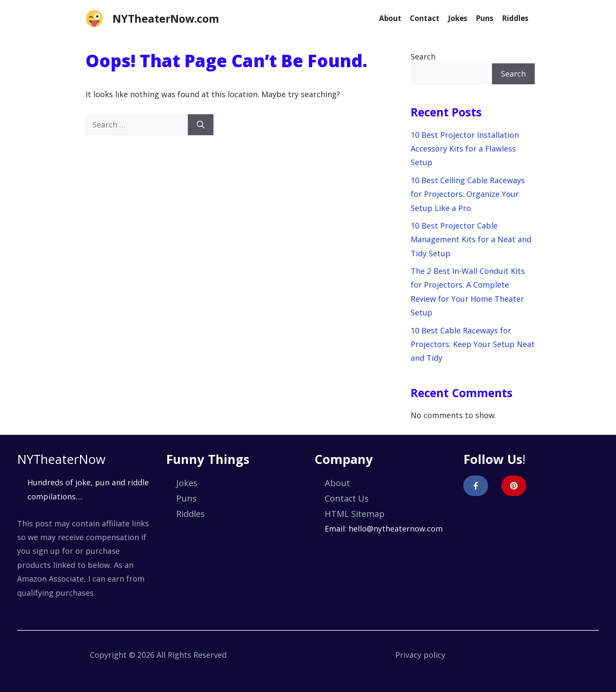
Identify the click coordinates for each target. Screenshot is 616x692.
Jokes (458, 18)
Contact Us (347, 498)
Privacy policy (420, 655)
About (390, 18)
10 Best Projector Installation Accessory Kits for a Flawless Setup (465, 149)
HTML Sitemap (355, 514)
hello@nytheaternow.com (396, 529)
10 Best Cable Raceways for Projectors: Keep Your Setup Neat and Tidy (473, 344)
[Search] (201, 125)
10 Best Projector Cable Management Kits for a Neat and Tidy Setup (471, 239)
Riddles (515, 18)
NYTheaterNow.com (166, 18)
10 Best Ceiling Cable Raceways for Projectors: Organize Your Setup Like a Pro (468, 194)
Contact (425, 18)
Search (423, 56)
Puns (484, 18)
